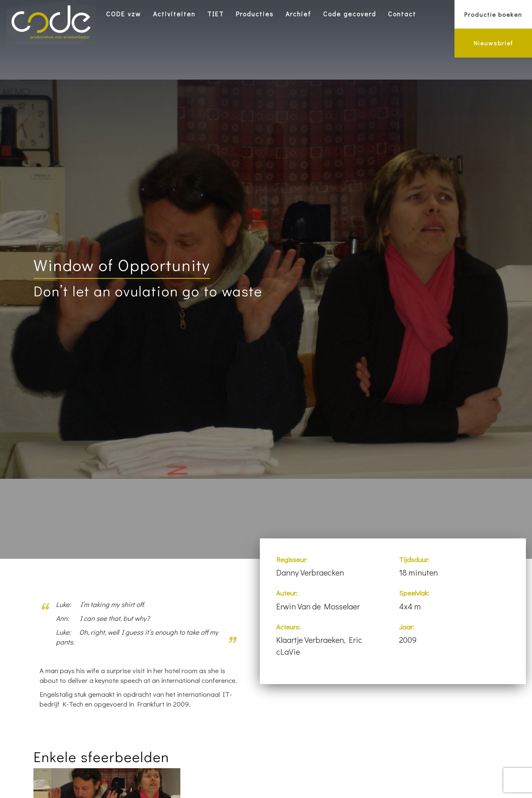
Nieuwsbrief (493, 43)
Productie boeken (493, 14)
